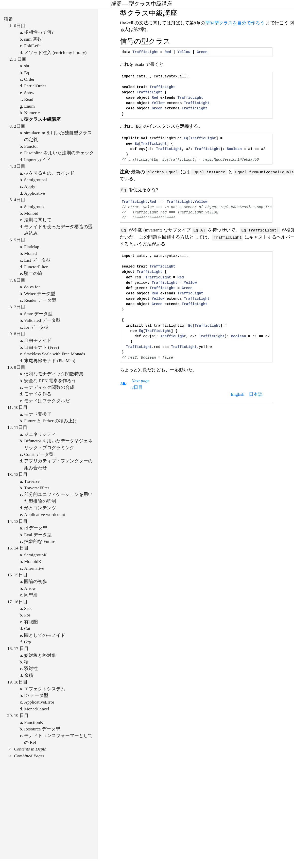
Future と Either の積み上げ (51, 421)
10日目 (21, 407)
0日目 (20, 26)
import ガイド (37, 160)
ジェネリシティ (40, 434)
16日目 (21, 602)
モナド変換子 (38, 414)
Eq (27, 73)
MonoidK (33, 561)
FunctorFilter (36, 267)
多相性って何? (39, 32)
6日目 (20, 280)
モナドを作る (38, 394)
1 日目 (20, 59)
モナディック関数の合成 (49, 387)
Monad (30, 253)
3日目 (20, 166)
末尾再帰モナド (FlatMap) (50, 361)
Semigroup (34, 207)
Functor (31, 146)
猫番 (8, 19)
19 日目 (21, 715)
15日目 (21, 575)
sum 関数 (33, 39)
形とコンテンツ (40, 508)
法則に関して (38, 220)
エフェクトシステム (45, 689)
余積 (29, 675)
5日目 (20, 240)
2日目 (20, 126)
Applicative (34, 193)
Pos (27, 615)
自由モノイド (38, 340)
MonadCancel (37, 709)
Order (29, 79)
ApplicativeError (39, 702)
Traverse (32, 481)
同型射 (31, 595)
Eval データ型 (38, 535)
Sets (28, 608)
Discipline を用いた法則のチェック (59, 153)
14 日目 (21, 548)
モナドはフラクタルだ (47, 401)
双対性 (31, 669)
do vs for (32, 287)
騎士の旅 (33, 273)
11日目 (21, 427)
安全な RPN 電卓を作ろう (50, 381)
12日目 (21, 474)
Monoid (31, 213)
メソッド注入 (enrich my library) (55, 53)
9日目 (20, 367)
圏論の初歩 (36, 581)
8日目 (20, 334)
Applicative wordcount (45, 514)
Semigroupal (36, 180)
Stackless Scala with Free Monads (55, 354)
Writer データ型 (40, 294)
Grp (28, 642)
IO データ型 (36, 695)
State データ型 (38, 314)
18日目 (21, 682)
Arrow (30, 588)
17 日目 (21, 648)
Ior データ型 (36, 327)
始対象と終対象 (40, 655)
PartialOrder (35, 86)
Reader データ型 (40, 300)
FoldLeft (32, 46)
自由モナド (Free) (41, 347)
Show (29, 93)
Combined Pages (29, 756)
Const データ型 (39, 454)
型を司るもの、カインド (49, 173)
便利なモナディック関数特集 (54, 374)
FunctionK (34, 722)
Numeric (32, 113)
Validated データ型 (42, 320)
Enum (29, 106)
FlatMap (32, 247)
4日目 (20, 200)
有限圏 (31, 622)
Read (29, 99)
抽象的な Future (40, 541)
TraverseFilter (37, 488)
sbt (27, 66)
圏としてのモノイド (45, 635)
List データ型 (37, 260)
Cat (27, 628)
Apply (30, 186)
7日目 (20, 307)
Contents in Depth (30, 749)
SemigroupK (36, 555)
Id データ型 (36, 528)
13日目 (21, 521)
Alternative (34, 568)
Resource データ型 (42, 729)
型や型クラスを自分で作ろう (235, 23)
